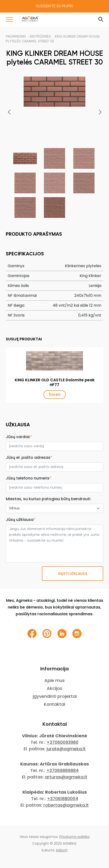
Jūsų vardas (19, 437)
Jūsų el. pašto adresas (29, 457)
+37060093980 (62, 742)
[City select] (54, 508)
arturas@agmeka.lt (66, 777)
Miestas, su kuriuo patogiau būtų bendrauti (48, 499)
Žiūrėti (55, 395)
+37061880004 (63, 799)
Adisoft (62, 850)
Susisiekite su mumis (54, 6)
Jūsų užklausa (21, 520)
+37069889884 (62, 770)
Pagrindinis (16, 37)
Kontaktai (54, 704)
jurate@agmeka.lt (66, 749)
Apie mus (54, 680)
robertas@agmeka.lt (66, 805)
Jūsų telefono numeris (29, 478)
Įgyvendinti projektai (55, 696)
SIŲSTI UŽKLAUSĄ (73, 574)
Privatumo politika (74, 837)
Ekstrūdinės (40, 37)
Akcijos (54, 688)
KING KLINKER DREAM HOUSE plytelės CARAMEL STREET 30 (53, 39)
